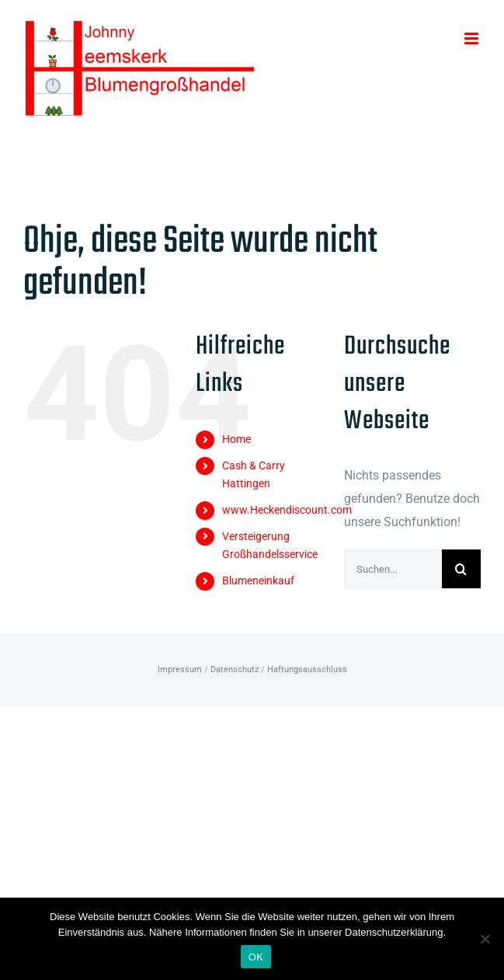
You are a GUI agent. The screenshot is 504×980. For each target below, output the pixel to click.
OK (256, 957)
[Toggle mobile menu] (473, 38)
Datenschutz (235, 670)
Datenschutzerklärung (394, 932)
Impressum (180, 670)
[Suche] (461, 569)
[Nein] (485, 939)
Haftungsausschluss (307, 670)
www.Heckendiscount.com (287, 510)
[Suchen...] (393, 569)
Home (236, 439)
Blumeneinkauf (258, 581)
